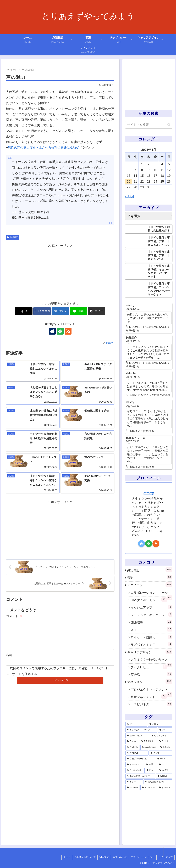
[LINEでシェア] (78, 311)
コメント (14, 616)
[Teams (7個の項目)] (132, 741)
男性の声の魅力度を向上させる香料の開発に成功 (43, 148)
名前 (9, 661)
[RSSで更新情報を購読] (68, 331)
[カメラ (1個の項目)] (165, 770)
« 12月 (130, 196)
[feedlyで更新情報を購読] (60, 331)
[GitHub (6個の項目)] (165, 741)
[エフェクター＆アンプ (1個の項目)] (140, 776)
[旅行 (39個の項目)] (136, 724)
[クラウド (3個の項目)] (161, 753)
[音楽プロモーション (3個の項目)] (140, 759)
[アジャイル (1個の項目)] (149, 788)
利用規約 (104, 857)
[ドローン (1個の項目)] (165, 788)
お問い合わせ (120, 857)
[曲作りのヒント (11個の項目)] (137, 736)
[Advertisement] (60, 272)
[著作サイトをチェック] (52, 331)
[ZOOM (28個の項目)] (160, 724)
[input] (149, 125)
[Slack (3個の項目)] (164, 759)
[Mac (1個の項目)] (151, 770)
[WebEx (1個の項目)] (164, 776)
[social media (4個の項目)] (149, 747)
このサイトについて (85, 857)
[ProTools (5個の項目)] (133, 747)
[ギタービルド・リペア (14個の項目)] (141, 730)
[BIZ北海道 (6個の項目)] (148, 741)
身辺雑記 (13, 237)
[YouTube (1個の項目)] (133, 788)
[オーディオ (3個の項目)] (135, 765)
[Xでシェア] (24, 311)
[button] (97, 311)
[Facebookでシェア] (42, 311)
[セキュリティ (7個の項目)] (161, 736)
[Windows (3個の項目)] (137, 753)
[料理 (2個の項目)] (151, 765)
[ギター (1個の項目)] (134, 782)
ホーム (67, 857)
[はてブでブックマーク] (60, 311)
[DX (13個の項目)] (165, 730)
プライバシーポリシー (143, 857)
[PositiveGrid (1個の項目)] (135, 770)
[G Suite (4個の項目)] (165, 747)
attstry (149, 493)
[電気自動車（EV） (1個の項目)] (158, 782)
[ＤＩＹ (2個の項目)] (165, 765)
